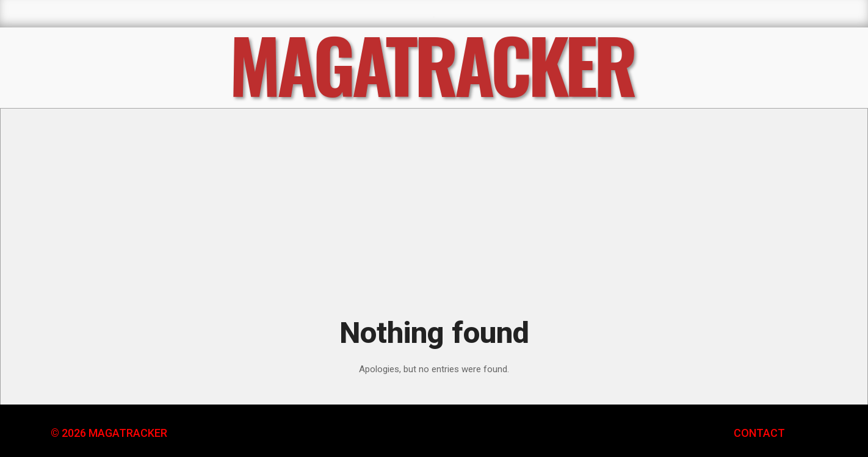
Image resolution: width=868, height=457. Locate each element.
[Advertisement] (434, 215)
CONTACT (759, 433)
